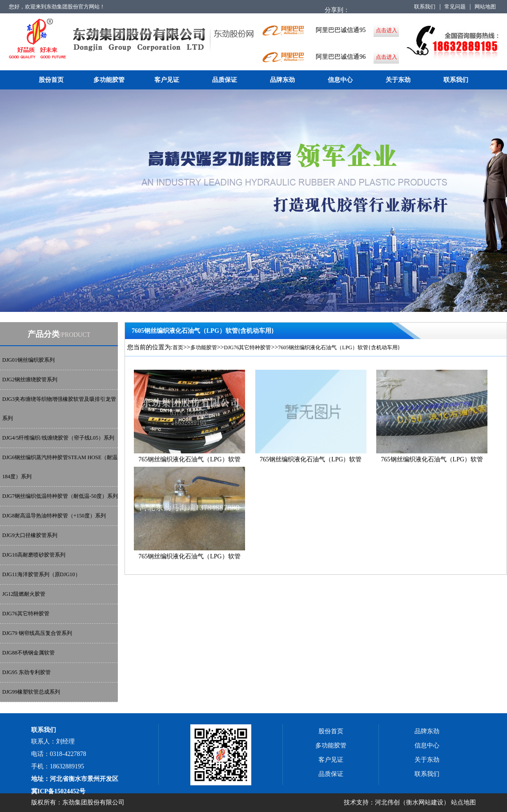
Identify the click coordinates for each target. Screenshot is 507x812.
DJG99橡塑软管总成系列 (31, 692)
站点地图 (463, 802)
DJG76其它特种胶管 (26, 614)
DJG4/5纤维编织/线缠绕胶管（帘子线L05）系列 (58, 438)
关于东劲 (398, 80)
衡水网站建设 (425, 802)
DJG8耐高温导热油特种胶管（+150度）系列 (54, 516)
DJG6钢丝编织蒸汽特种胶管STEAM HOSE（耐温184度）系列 (60, 467)
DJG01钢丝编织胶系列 (28, 360)
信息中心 (340, 80)
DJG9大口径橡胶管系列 (30, 535)
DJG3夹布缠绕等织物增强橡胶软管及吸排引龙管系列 (59, 409)
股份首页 (51, 80)
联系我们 (425, 7)
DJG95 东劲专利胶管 (26, 672)
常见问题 (455, 7)
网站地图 (485, 7)
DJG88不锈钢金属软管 (28, 653)
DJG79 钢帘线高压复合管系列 (37, 633)
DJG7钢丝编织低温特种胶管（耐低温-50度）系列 (60, 496)
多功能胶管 (109, 80)
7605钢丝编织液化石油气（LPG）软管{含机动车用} (339, 347)
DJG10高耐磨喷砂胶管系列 (34, 555)
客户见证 (167, 80)
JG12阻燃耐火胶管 (24, 594)
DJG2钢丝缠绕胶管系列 (30, 380)
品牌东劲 (282, 80)
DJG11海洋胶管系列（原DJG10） (41, 574)
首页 (178, 347)
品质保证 (225, 80)
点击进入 (386, 30)
